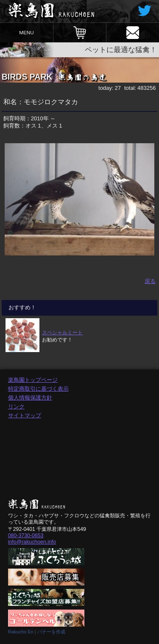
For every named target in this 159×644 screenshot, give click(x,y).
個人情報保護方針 (30, 398)
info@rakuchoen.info (32, 542)
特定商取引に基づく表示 (38, 389)
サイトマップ (25, 415)
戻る (150, 281)
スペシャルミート (62, 332)
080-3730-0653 (26, 536)
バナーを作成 (51, 632)
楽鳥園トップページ (33, 380)
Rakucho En (21, 632)
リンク (16, 407)
